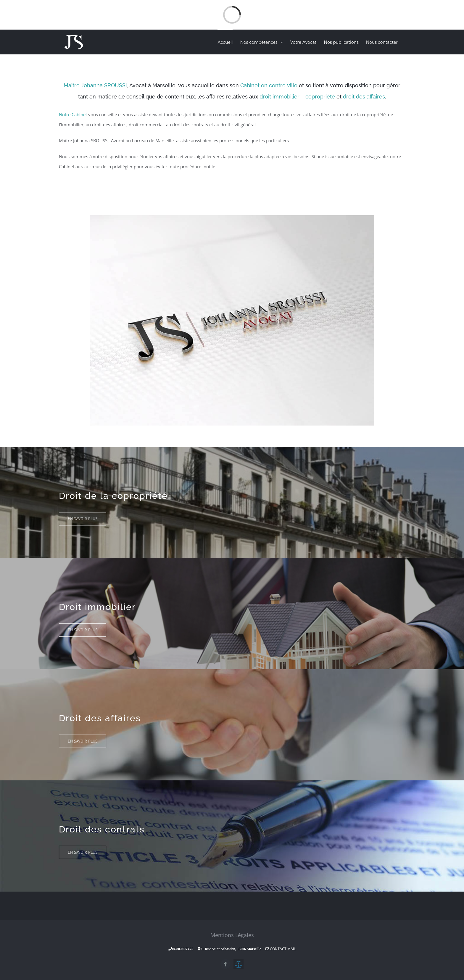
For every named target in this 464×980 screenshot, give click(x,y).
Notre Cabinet (73, 114)
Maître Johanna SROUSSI (95, 85)
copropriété (320, 97)
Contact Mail (281, 949)
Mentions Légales (232, 935)
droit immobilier (279, 97)
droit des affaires (364, 97)
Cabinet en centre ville (269, 85)
